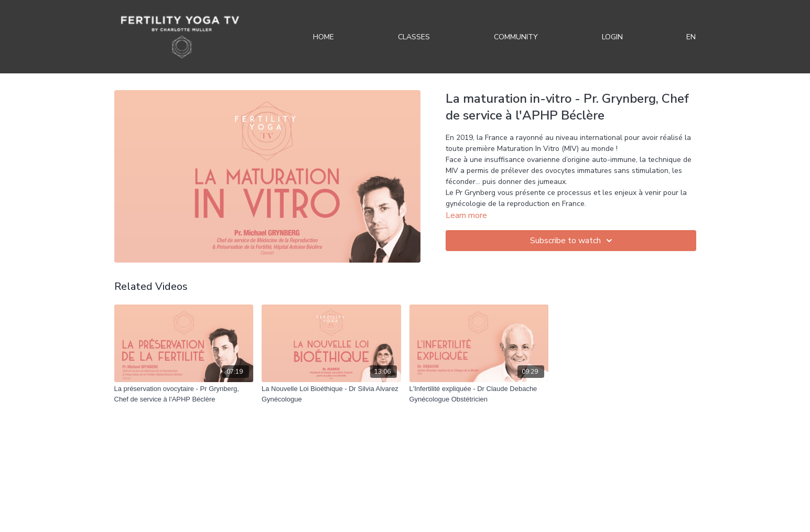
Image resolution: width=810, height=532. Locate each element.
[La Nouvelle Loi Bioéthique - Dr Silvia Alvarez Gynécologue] (331, 394)
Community (516, 37)
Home (323, 37)
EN (691, 37)
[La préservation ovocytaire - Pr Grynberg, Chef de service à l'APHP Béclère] (184, 394)
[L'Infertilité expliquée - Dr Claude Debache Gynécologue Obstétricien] (479, 394)
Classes (414, 37)
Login (612, 37)
